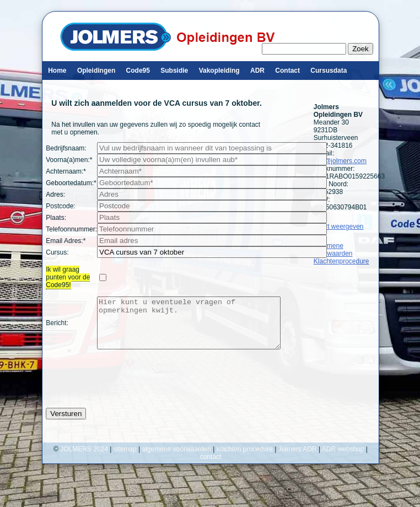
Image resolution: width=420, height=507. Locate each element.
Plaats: (56, 218)
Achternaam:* (66, 171)
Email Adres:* (66, 241)
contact (211, 467)
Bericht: (57, 328)
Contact (287, 71)
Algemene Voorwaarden (333, 250)
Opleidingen (96, 71)
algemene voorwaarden (177, 459)
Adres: (55, 195)
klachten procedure (245, 459)
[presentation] (130, 389)
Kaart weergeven (339, 226)
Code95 (138, 71)
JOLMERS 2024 (85, 459)
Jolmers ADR (298, 459)
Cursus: (57, 252)
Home (57, 71)
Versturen (66, 424)
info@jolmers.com (340, 161)
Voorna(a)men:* (69, 160)
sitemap (125, 459)
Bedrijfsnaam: (66, 148)
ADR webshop (343, 459)
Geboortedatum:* (71, 183)
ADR (257, 71)
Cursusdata (329, 71)
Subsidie (174, 71)
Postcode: (60, 206)
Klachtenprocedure (341, 261)
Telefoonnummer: (71, 229)
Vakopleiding (219, 71)
